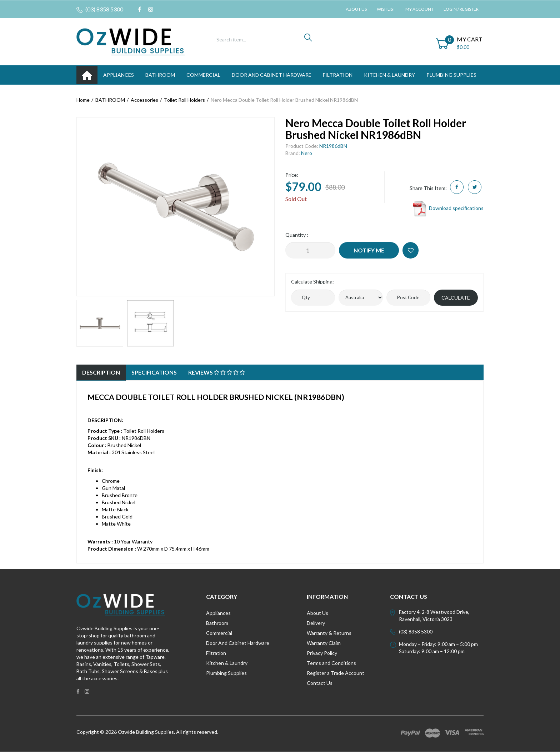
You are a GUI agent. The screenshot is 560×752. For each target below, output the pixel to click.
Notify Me (369, 250)
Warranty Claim (324, 643)
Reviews (217, 372)
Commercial (203, 75)
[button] (411, 250)
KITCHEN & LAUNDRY (389, 75)
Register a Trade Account (336, 673)
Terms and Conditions (331, 663)
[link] (139, 9)
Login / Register (461, 9)
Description (101, 372)
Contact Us (320, 683)
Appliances (218, 613)
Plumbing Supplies (226, 673)
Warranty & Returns (329, 633)
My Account (419, 9)
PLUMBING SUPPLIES (451, 75)
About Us (356, 9)
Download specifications (448, 208)
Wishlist (386, 9)
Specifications (154, 372)
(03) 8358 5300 (100, 9)
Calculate (456, 298)
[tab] (101, 373)
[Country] (361, 298)
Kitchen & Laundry (227, 663)
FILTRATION (338, 75)
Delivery (316, 623)
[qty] (313, 298)
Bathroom (217, 623)
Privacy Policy (322, 653)
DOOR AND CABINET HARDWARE (272, 75)
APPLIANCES (119, 75)
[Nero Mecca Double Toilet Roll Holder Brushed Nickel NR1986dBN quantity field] (310, 250)
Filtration (216, 653)
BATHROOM (160, 75)
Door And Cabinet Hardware (238, 643)
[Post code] (408, 298)
